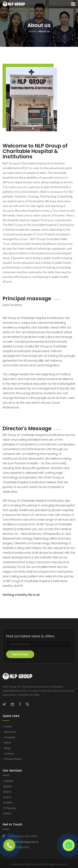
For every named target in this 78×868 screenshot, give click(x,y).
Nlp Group (32, 864)
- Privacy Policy (12, 759)
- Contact (8, 753)
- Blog (6, 748)
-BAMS (7, 786)
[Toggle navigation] (73, 4)
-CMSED (8, 781)
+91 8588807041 (16, 847)
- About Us (9, 732)
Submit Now (20, 654)
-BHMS (7, 803)
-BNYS (7, 792)
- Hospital (9, 737)
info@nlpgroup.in (23, 842)
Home (39, 31)
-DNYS (7, 797)
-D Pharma (9, 808)
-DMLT (7, 813)
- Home (7, 726)
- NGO (7, 743)
